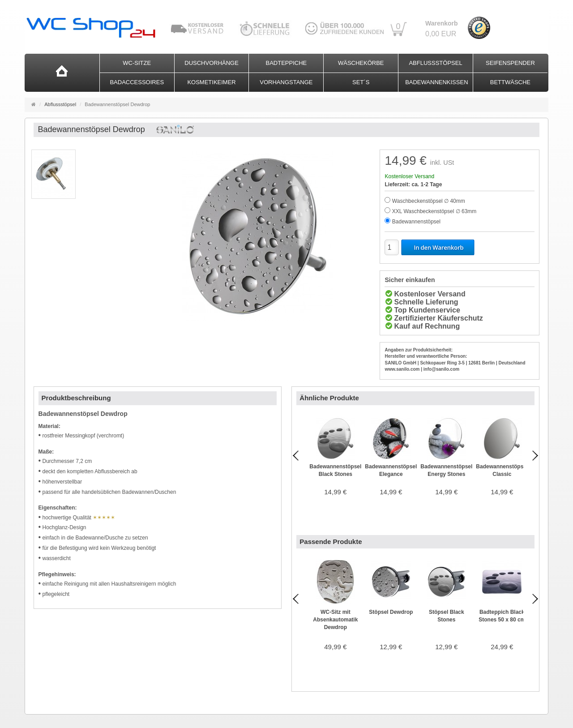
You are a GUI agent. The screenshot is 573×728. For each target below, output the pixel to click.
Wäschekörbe (361, 63)
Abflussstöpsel (435, 63)
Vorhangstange (286, 82)
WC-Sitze (137, 63)
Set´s (361, 82)
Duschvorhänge (212, 63)
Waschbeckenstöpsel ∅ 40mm (429, 201)
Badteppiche (286, 63)
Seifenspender (510, 63)
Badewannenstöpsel (416, 222)
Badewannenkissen (436, 82)
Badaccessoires (137, 82)
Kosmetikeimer (211, 82)
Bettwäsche (510, 82)
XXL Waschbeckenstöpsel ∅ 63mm (434, 211)
